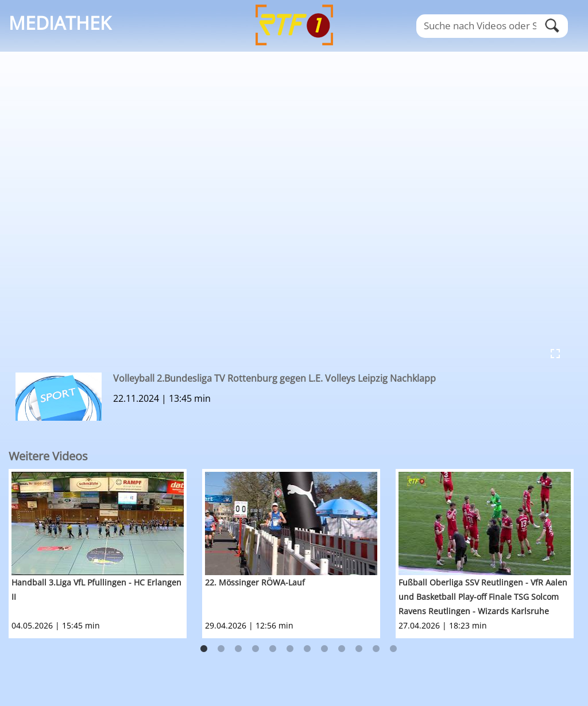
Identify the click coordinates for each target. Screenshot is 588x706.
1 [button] (204, 649)
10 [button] (359, 649)
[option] (105, 554)
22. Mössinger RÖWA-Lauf (255, 582)
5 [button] (273, 649)
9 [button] (342, 649)
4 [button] (256, 649)
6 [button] (290, 649)
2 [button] (221, 649)
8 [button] (324, 649)
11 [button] (376, 649)
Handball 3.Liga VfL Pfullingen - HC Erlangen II (96, 589)
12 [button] (393, 649)
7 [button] (307, 649)
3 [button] (238, 649)
